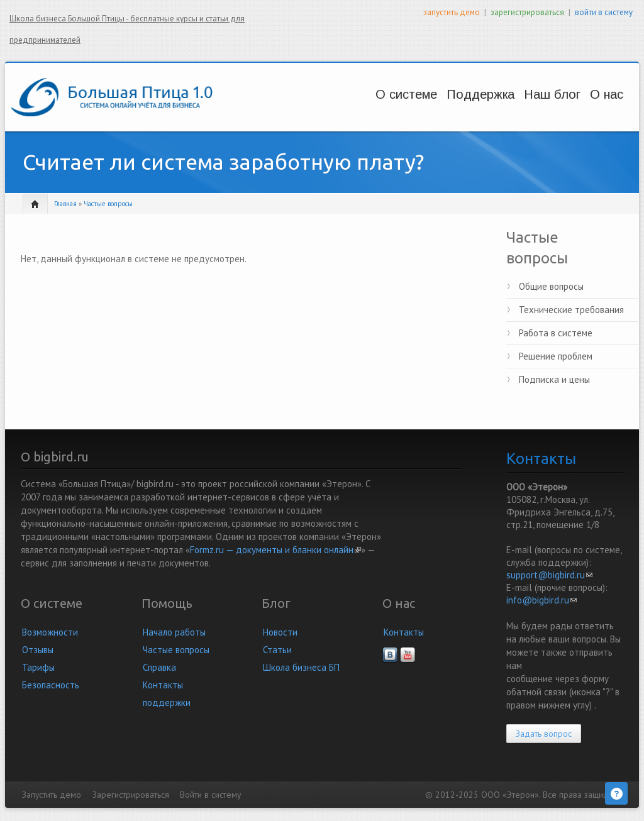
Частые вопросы (108, 204)
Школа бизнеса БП (301, 667)
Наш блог (522, 94)
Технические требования (571, 310)
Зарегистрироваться (131, 795)
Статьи (277, 650)
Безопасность (51, 685)
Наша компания (595, 107)
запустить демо (452, 12)
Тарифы (38, 667)
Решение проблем (556, 356)
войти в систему (604, 12)
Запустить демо (52, 795)
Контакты (404, 632)
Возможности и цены (362, 107)
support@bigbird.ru (549, 575)
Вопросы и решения (447, 107)
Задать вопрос (544, 734)
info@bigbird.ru (541, 600)
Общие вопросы (551, 286)
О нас (590, 94)
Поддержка (444, 94)
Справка (159, 667)
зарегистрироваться (527, 12)
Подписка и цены (554, 379)
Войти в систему (210, 795)
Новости (280, 632)
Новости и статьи (525, 107)
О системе (357, 94)
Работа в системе (556, 333)
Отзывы (38, 650)
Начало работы (174, 632)
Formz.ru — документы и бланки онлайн (275, 550)
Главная (65, 204)
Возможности (50, 632)
